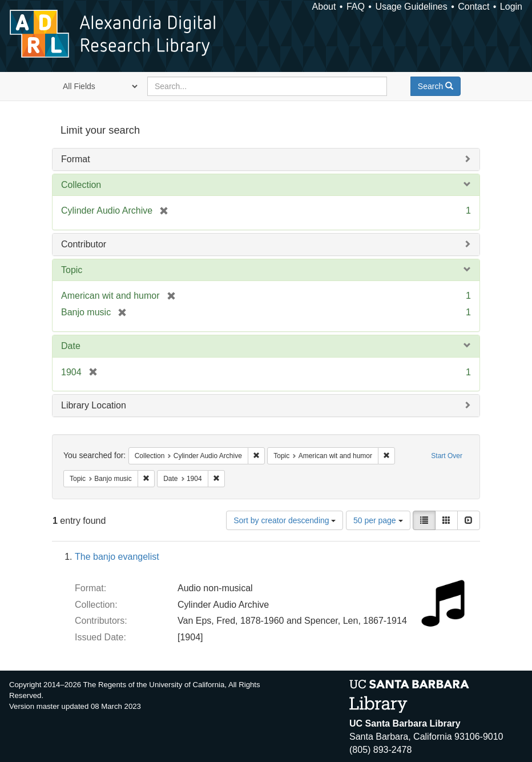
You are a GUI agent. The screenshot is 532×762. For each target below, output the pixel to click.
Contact (473, 7)
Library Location (94, 405)
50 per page (378, 520)
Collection (81, 185)
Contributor (84, 244)
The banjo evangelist (117, 557)
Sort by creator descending (285, 520)
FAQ (356, 7)
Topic (72, 270)
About (324, 7)
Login (511, 7)
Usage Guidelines (411, 7)
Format (76, 159)
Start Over (447, 456)
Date (71, 346)
